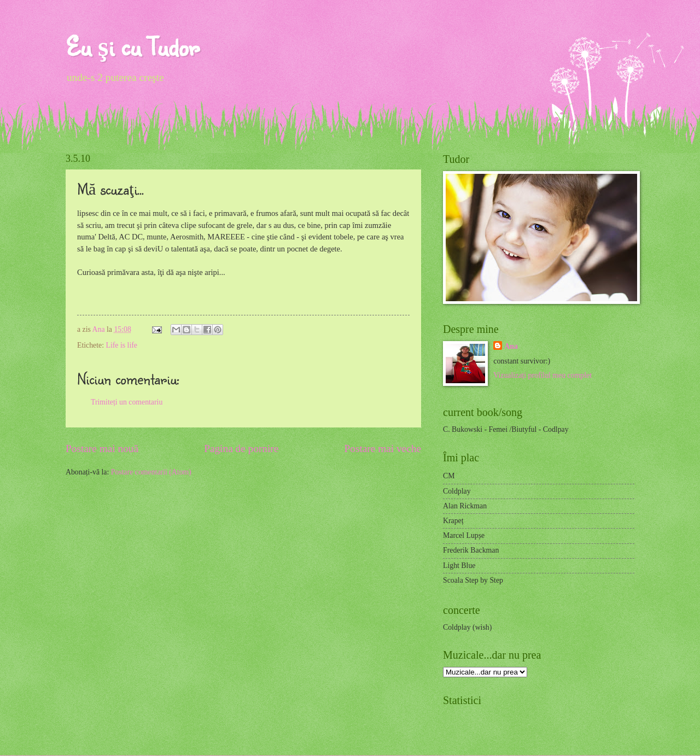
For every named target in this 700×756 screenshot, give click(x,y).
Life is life (121, 345)
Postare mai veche (383, 449)
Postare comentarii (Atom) (151, 472)
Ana (100, 329)
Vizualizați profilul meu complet (542, 375)
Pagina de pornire (241, 449)
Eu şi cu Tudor (132, 46)
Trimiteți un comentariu (127, 402)
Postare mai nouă (102, 449)
